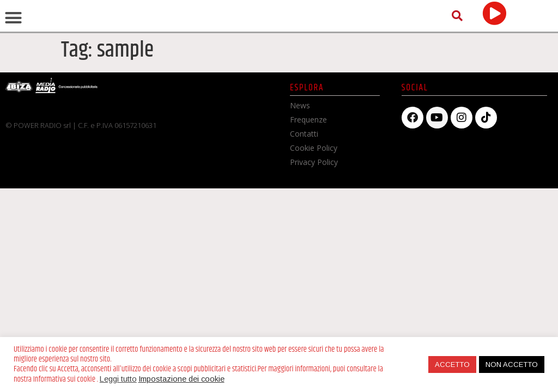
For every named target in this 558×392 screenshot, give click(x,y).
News (300, 169)
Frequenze (308, 183)
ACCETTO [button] (452, 365)
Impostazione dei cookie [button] (181, 379)
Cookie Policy (314, 212)
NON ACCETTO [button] (512, 365)
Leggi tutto (118, 379)
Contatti (304, 197)
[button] (14, 50)
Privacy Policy (314, 226)
